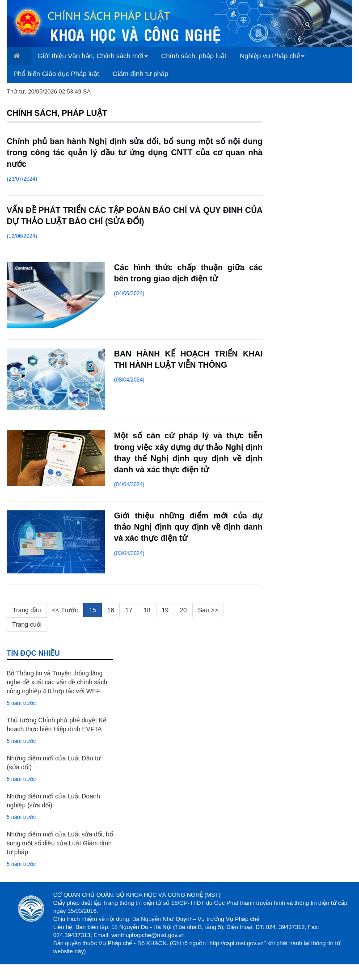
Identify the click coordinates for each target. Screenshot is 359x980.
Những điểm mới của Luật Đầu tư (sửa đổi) (54, 763)
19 (165, 610)
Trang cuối (27, 624)
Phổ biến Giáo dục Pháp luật (56, 74)
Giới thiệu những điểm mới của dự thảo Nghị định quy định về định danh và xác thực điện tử (188, 527)
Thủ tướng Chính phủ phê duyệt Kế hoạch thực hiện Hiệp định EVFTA (57, 725)
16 (111, 610)
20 (183, 610)
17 (129, 610)
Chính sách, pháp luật (194, 56)
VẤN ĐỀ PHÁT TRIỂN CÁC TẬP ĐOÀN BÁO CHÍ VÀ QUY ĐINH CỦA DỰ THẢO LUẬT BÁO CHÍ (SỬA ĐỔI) (135, 216)
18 (147, 610)
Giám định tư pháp (141, 74)
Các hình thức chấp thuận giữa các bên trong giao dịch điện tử (188, 273)
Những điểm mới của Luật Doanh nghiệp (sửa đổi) (53, 801)
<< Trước (65, 610)
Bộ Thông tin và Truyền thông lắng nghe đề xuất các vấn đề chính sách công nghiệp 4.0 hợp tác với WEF (57, 682)
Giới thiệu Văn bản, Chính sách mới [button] (93, 56)
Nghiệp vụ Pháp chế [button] (272, 56)
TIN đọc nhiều (33, 653)
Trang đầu (27, 610)
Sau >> (208, 610)
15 (93, 610)
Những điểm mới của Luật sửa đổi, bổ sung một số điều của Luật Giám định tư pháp (60, 843)
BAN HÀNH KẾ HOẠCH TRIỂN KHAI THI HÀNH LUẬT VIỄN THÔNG (188, 359)
